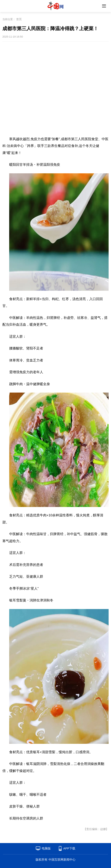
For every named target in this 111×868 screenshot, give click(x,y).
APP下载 (69, 848)
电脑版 (46, 848)
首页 (19, 19)
